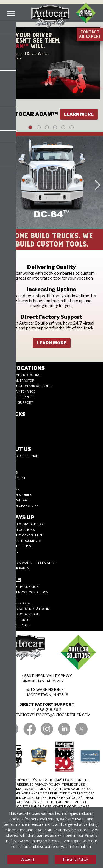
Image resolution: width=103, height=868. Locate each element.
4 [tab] (55, 127)
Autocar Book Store (21, 614)
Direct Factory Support (24, 524)
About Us (17, 449)
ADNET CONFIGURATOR (21, 587)
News (8, 467)
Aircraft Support (19, 397)
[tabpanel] (51, 78)
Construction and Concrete (28, 386)
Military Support (18, 402)
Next (97, 183)
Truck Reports (16, 620)
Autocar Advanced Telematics (29, 563)
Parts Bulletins (17, 546)
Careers (10, 472)
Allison (10, 598)
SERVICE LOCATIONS (19, 530)
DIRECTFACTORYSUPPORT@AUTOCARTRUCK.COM (47, 715)
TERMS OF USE (73, 785)
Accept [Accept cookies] (28, 859)
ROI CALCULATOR (16, 625)
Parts (8, 557)
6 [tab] (72, 127)
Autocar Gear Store (21, 506)
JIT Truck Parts (16, 568)
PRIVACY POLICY (47, 785)
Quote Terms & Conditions (26, 592)
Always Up (19, 517)
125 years (11, 489)
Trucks (14, 414)
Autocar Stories (18, 495)
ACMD (8, 437)
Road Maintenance (19, 391)
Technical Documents (22, 541)
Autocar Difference (20, 456)
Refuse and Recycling (22, 375)
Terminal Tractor (19, 380)
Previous (6, 183)
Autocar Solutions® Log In (26, 609)
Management (14, 478)
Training (10, 552)
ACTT (7, 426)
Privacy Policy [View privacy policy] (75, 859)
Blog (7, 484)
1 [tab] (30, 127)
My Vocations (24, 368)
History (10, 461)
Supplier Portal (17, 603)
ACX (6, 421)
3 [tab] (47, 127)
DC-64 (8, 432)
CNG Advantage (16, 500)
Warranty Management (23, 535)
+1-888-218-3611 (47, 710)
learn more (52, 343)
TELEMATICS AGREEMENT (28, 789)
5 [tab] (63, 127)
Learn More (79, 114)
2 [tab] (39, 127)
